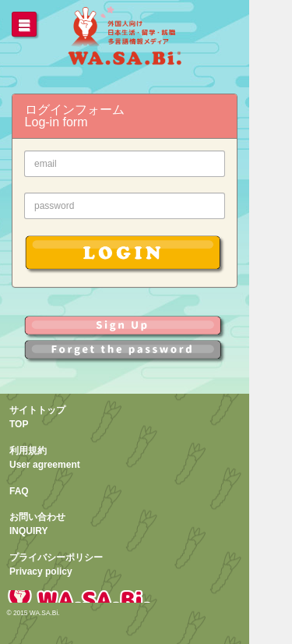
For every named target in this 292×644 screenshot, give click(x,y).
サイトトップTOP (37, 417)
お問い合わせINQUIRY (37, 524)
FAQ (19, 491)
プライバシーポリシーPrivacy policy (56, 564)
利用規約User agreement (45, 458)
